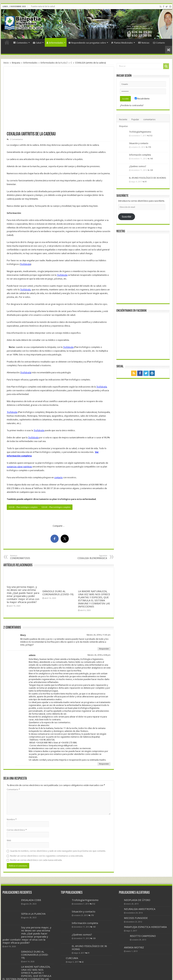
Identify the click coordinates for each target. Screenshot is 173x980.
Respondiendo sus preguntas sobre (87, 43)
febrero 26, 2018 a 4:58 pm (99, 655)
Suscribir (127, 217)
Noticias (144, 43)
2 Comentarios (16, 139)
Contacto (159, 43)
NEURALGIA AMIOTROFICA (140, 909)
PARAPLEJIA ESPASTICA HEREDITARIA (145, 927)
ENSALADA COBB (31, 900)
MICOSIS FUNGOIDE (136, 918)
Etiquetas (123, 126)
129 (151, 170)
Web (9, 840)
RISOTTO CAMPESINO (143, 936)
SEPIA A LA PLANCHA (33, 914)
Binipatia (16, 63)
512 (151, 136)
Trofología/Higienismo (140, 132)
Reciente (123, 119)
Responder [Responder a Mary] (104, 649)
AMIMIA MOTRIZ (134, 947)
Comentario (13, 789)
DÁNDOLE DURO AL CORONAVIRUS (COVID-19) (58, 593)
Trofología (25, 264)
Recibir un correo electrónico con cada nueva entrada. (36, 860)
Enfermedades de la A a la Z (54, 63)
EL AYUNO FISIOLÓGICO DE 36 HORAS (148, 178)
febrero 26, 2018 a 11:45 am (99, 635)
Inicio (7, 42)
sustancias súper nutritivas (19, 467)
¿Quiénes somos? (138, 166)
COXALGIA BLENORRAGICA (90, 557)
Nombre (12, 819)
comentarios (149, 119)
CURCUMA (72, 958)
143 (151, 159)
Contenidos (20, 43)
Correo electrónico (17, 830)
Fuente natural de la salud (43, 6)
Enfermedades (55, 43)
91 (146, 182)
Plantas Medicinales (122, 43)
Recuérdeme (142, 99)
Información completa (140, 155)
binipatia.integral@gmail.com (63, 745)
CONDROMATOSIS (27, 557)
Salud (37, 43)
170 (150, 147)
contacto (58, 477)
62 (83, 962)
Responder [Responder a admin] (104, 764)
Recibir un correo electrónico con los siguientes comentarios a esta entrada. (47, 856)
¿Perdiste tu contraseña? (132, 105)
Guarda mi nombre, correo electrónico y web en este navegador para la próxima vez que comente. (58, 851)
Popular (135, 119)
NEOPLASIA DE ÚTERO (137, 900)
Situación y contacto (139, 143)
